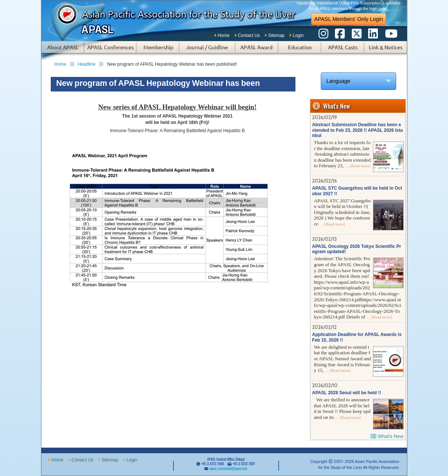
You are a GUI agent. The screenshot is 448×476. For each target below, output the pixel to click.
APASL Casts (343, 51)
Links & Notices (386, 51)
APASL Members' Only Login (348, 19)
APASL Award (257, 51)
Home (223, 35)
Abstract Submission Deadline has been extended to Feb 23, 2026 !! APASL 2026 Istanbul (358, 130)
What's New (391, 436)
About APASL (63, 51)
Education (300, 51)
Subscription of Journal (207, 51)
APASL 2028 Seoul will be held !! (347, 393)
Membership (158, 51)
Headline (87, 64)
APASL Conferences (110, 51)
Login (298, 35)
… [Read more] (357, 166)
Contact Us (249, 35)
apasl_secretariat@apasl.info (228, 469)
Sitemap (276, 35)
